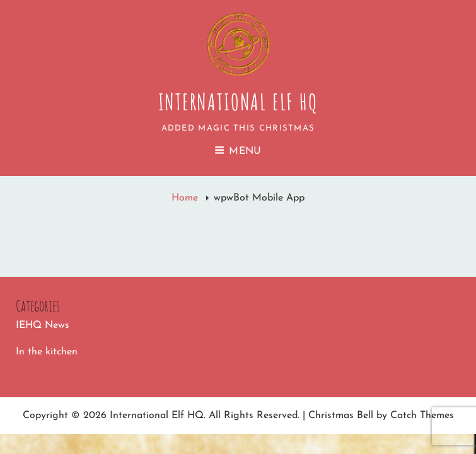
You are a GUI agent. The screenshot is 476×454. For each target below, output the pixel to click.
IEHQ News (43, 325)
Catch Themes (422, 416)
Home (186, 198)
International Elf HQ (238, 102)
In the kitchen (47, 352)
